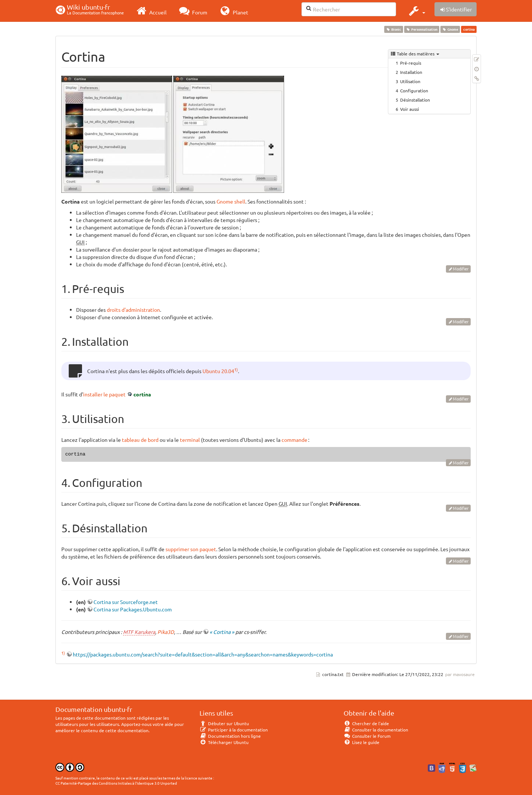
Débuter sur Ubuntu (224, 723)
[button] (416, 11)
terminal (190, 440)
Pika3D (166, 632)
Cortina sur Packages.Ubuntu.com (133, 609)
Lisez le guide (362, 742)
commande (294, 440)
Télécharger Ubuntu (224, 742)
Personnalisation (422, 29)
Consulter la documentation (376, 730)
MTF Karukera (139, 632)
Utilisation (410, 81)
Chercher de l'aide (366, 723)
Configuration (414, 91)
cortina (142, 394)
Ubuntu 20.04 (218, 371)
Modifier (461, 269)
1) (236, 369)
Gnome (450, 29)
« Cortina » (222, 632)
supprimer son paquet (191, 549)
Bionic (393, 29)
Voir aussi (410, 109)
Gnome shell (231, 201)
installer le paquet (104, 394)
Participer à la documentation (234, 730)
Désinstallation (415, 100)
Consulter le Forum (367, 736)
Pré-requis (411, 63)
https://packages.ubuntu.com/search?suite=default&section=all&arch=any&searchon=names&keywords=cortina (203, 654)
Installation (411, 72)
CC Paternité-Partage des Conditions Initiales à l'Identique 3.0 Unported (116, 783)
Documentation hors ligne (230, 736)
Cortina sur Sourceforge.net (126, 602)
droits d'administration (133, 310)
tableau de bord (140, 440)
